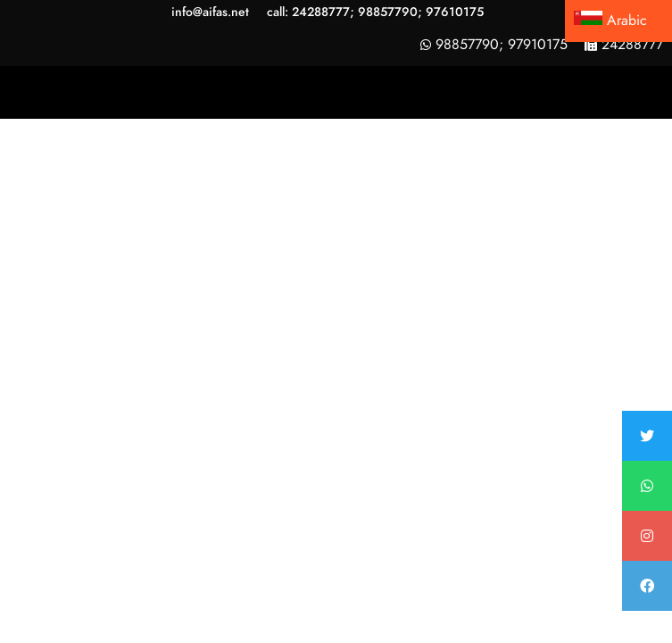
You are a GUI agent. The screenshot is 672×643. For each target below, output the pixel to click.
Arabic (610, 21)
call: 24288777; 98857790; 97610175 (375, 12)
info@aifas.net (210, 12)
